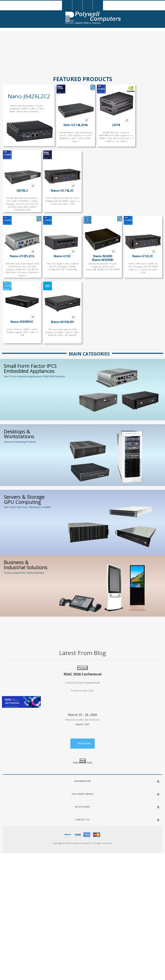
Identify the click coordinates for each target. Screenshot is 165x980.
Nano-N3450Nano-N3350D (103, 258)
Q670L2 (22, 191)
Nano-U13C (62, 256)
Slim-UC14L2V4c (76, 125)
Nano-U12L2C (143, 256)
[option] (82, 711)
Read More (84, 743)
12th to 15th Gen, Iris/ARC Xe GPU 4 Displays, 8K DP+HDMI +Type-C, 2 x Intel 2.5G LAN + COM (143, 268)
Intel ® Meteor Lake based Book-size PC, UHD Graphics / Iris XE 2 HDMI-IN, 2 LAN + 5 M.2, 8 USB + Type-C (76, 137)
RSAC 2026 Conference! (83, 674)
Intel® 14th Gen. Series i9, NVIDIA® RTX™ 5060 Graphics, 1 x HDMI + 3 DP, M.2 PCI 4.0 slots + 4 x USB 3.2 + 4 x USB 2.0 (116, 137)
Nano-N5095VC (22, 322)
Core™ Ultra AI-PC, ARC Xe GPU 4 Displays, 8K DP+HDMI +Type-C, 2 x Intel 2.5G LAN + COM (62, 201)
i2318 (116, 125)
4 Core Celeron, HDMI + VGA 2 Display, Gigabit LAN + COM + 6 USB (22, 332)
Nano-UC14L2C (62, 191)
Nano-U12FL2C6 (22, 256)
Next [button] (83, 761)
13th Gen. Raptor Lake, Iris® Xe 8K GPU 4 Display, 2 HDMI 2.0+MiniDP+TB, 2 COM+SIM (62, 267)
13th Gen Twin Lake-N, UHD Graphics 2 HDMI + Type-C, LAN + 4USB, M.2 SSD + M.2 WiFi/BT (62, 332)
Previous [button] (82, 668)
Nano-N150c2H (62, 322)
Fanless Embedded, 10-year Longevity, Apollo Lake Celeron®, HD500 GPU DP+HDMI (103, 267)
